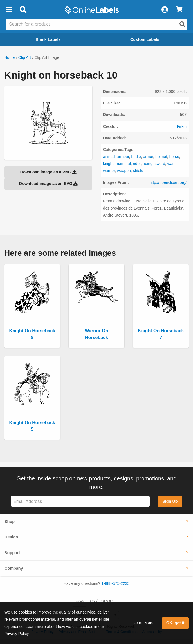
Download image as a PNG (48, 172)
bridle (136, 157)
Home (9, 57)
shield (138, 171)
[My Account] (165, 10)
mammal (123, 164)
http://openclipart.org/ (168, 182)
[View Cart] (179, 10)
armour (123, 157)
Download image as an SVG (48, 184)
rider (137, 164)
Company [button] (14, 568)
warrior (109, 171)
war (170, 164)
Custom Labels (145, 39)
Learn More (143, 623)
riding (148, 164)
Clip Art (25, 57)
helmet (161, 157)
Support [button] (12, 553)
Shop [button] (10, 522)
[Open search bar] (23, 10)
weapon (124, 171)
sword (160, 164)
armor (148, 157)
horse (174, 157)
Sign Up (170, 501)
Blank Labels (48, 39)
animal (109, 157)
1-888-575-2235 (116, 583)
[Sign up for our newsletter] (80, 501)
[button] (9, 10)
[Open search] (182, 24)
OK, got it (175, 623)
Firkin (182, 126)
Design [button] (11, 537)
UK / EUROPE (102, 601)
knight (108, 164)
